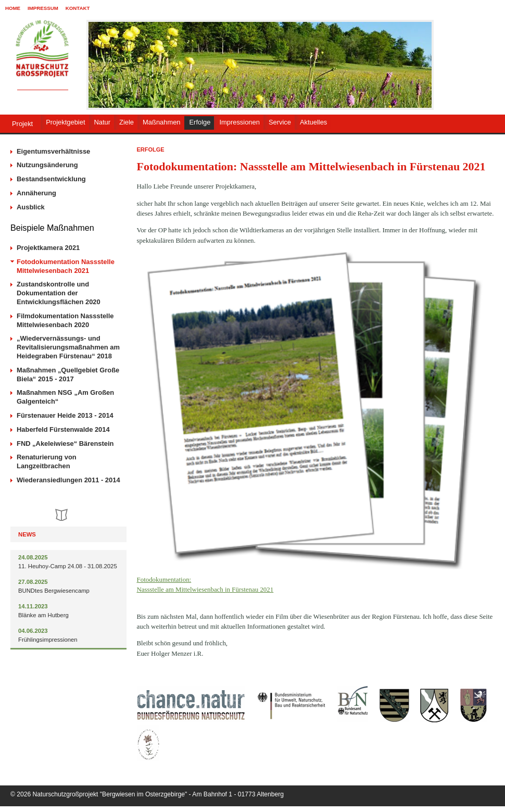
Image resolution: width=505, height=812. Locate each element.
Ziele (127, 122)
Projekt (22, 124)
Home (13, 8)
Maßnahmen (161, 122)
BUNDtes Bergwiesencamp (54, 591)
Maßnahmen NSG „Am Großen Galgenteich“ (65, 397)
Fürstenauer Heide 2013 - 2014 (65, 415)
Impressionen (239, 122)
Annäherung (36, 193)
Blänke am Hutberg (43, 615)
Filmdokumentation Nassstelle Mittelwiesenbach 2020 (65, 320)
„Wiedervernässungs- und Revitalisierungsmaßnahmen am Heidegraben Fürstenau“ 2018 (68, 347)
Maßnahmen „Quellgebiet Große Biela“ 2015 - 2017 (68, 374)
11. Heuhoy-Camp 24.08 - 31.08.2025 (68, 566)
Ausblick (31, 207)
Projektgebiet (65, 122)
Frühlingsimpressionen (48, 640)
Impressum (43, 8)
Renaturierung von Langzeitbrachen (47, 461)
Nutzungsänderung (47, 165)
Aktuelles (313, 122)
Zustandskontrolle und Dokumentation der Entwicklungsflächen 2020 (59, 293)
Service (280, 122)
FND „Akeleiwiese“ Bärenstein (65, 444)
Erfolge (200, 122)
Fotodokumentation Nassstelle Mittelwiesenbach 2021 (66, 266)
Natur (103, 122)
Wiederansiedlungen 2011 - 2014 (68, 480)
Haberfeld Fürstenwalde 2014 (63, 429)
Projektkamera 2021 (48, 248)
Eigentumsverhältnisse (53, 151)
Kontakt (78, 8)
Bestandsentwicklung (51, 179)
